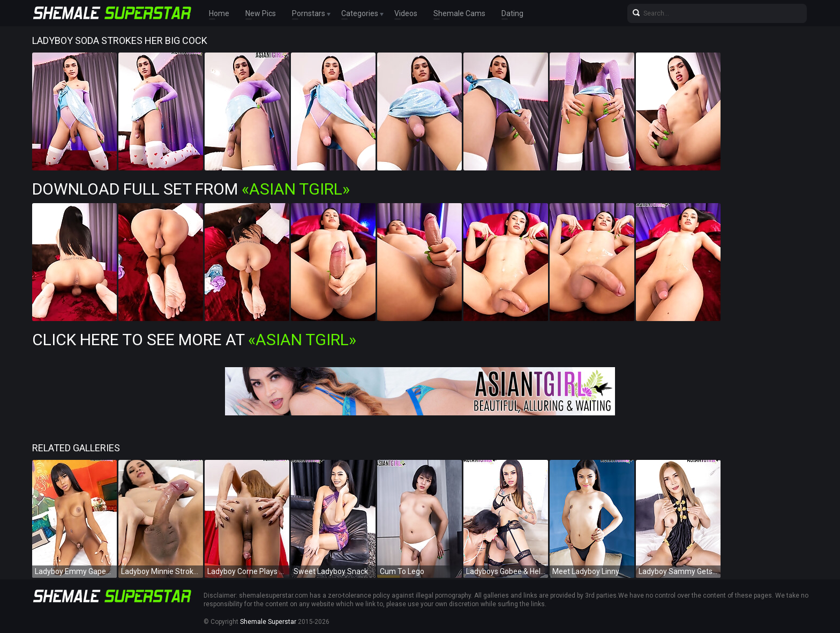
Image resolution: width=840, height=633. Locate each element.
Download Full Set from (191, 189)
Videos (406, 13)
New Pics (261, 13)
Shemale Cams (459, 13)
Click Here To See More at (194, 340)
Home (219, 13)
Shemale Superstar (268, 622)
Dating (512, 13)
